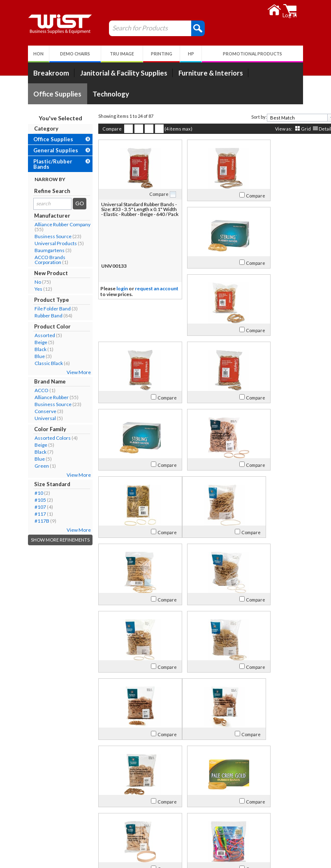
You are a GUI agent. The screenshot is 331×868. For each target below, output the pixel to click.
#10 (23, 493)
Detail (309, 129)
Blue (24, 356)
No (22, 282)
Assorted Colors (37, 438)
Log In (124, 815)
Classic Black (33, 363)
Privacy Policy (133, 835)
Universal (29, 418)
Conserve (29, 411)
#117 (24, 514)
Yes (22, 289)
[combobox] (285, 118)
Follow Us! (291, 827)
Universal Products (40, 243)
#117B (26, 521)
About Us (34, 804)
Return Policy (133, 825)
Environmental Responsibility (55, 845)
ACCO (25, 390)
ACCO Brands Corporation (34, 260)
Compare (96, 129)
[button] (182, 28)
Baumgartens (34, 250)
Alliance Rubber (36, 397)
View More (63, 372)
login (106, 289)
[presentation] (315, 118)
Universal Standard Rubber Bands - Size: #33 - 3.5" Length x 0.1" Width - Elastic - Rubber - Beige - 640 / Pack (119, 212)
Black (24, 349)
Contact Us (32, 825)
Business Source (37, 236)
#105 (24, 500)
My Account (137, 804)
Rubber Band (32, 316)
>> (250, 778)
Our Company (36, 815)
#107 (24, 507)
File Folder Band (37, 309)
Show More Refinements (44, 540)
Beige (25, 342)
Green (26, 466)
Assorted (29, 335)
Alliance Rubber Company (46, 224)
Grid (290, 129)
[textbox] (282, 118)
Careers (29, 835)
